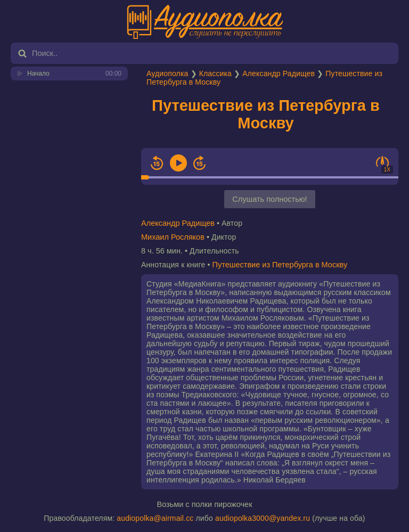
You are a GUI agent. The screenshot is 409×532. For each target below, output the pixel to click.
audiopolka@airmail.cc (155, 518)
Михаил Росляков (173, 237)
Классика (215, 73)
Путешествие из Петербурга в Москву (266, 114)
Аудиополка (167, 73)
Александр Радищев (279, 73)
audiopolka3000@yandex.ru (263, 518)
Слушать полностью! (269, 199)
